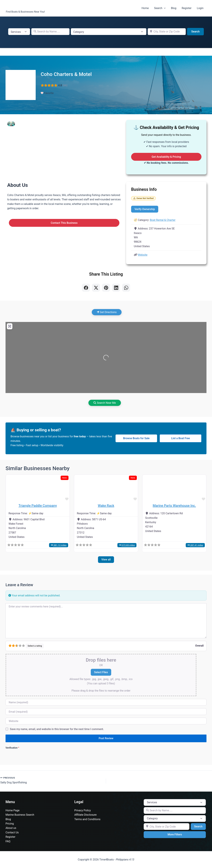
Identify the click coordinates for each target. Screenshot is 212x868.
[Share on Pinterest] (106, 288)
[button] (164, 8)
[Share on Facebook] (86, 288)
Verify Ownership (145, 209)
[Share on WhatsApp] (126, 288)
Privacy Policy (83, 810)
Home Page (12, 810)
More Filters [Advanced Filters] (175, 834)
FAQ (8, 841)
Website (143, 255)
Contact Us (12, 832)
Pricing (10, 824)
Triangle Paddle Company (38, 506)
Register (187, 8)
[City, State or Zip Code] (167, 32)
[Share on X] (96, 288)
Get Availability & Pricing (166, 157)
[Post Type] (19, 32)
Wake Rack (106, 506)
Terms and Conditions (87, 819)
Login (200, 8)
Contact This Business (64, 223)
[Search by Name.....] (50, 32)
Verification (12, 748)
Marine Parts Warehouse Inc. (174, 506)
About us (11, 828)
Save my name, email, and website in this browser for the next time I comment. (57, 729)
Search (160, 8)
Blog (174, 8)
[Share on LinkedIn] (116, 288)
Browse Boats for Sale (136, 438)
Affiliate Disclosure (85, 815)
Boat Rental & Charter (163, 220)
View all (106, 560)
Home (145, 8)
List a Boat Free (181, 438)
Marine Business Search (20, 815)
